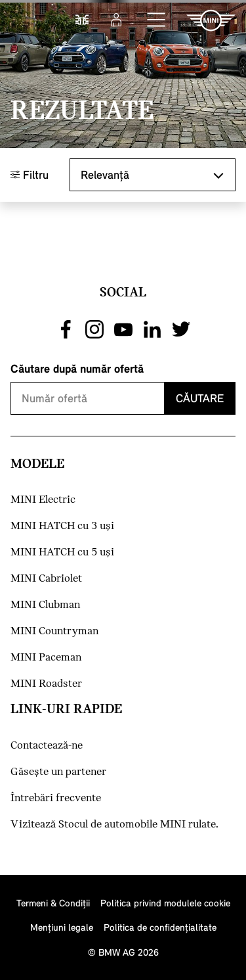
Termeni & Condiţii (53, 903)
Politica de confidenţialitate (160, 927)
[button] (157, 20)
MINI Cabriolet (46, 579)
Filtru (30, 175)
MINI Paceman (46, 658)
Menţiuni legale (62, 927)
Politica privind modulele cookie (165, 903)
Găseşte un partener (58, 772)
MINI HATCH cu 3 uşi (62, 526)
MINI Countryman (54, 631)
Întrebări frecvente (56, 798)
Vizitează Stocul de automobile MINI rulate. (114, 825)
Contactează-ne (47, 746)
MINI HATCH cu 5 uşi (62, 552)
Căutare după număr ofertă (77, 368)
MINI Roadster (46, 684)
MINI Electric (43, 500)
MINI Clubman (45, 605)
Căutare (200, 398)
